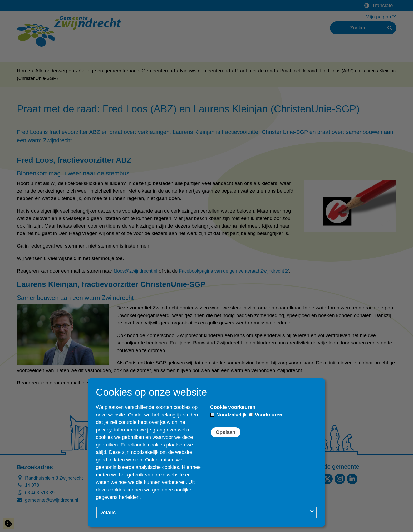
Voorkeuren (266, 415)
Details (107, 512)
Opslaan (226, 432)
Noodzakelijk (229, 415)
